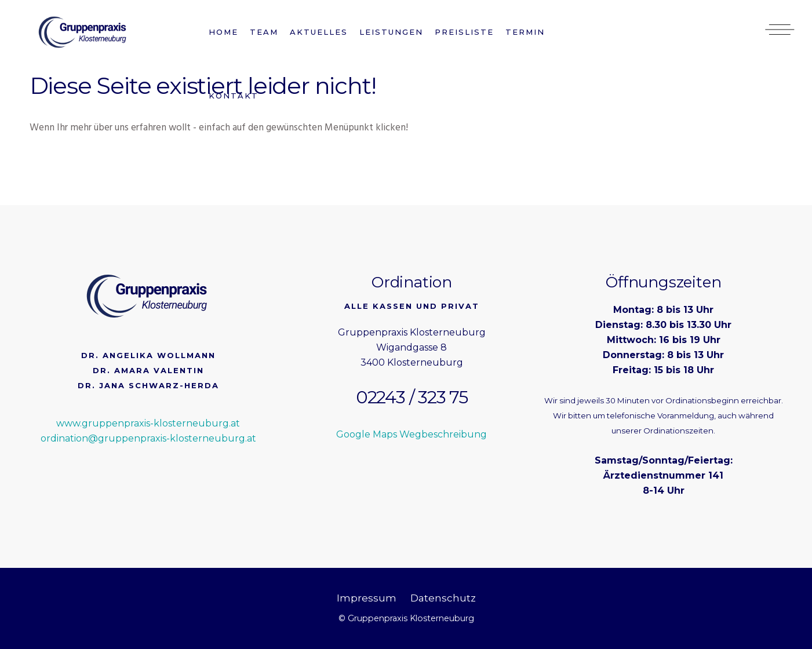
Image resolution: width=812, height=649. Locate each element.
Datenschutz (443, 598)
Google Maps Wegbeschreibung (412, 434)
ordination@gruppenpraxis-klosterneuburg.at (148, 438)
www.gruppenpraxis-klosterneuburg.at (148, 423)
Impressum (367, 598)
